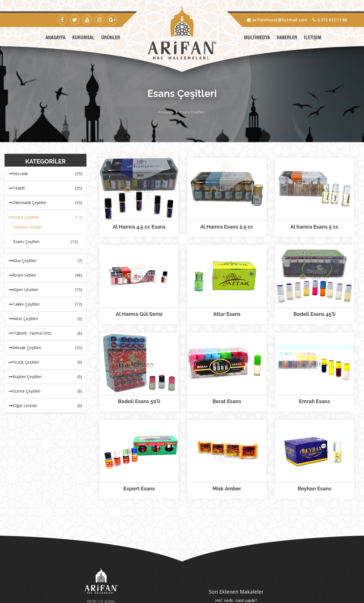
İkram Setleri (45, 275)
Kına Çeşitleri (45, 261)
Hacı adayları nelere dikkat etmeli (236, 533)
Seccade (45, 174)
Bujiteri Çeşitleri (45, 377)
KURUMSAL (83, 38)
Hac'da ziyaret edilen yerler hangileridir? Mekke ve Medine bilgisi (236, 525)
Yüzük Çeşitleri (45, 362)
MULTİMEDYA (257, 38)
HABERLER (287, 38)
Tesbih (45, 188)
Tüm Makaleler (236, 539)
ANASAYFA (55, 38)
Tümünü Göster (28, 227)
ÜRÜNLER (111, 38)
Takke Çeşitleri (45, 304)
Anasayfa (166, 112)
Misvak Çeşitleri (45, 348)
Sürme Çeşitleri (45, 391)
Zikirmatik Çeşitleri (45, 203)
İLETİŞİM (313, 38)
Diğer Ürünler (45, 406)
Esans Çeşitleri (192, 112)
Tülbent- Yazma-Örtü (45, 333)
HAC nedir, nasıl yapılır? (236, 516)
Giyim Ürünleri (45, 290)
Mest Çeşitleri (45, 319)
